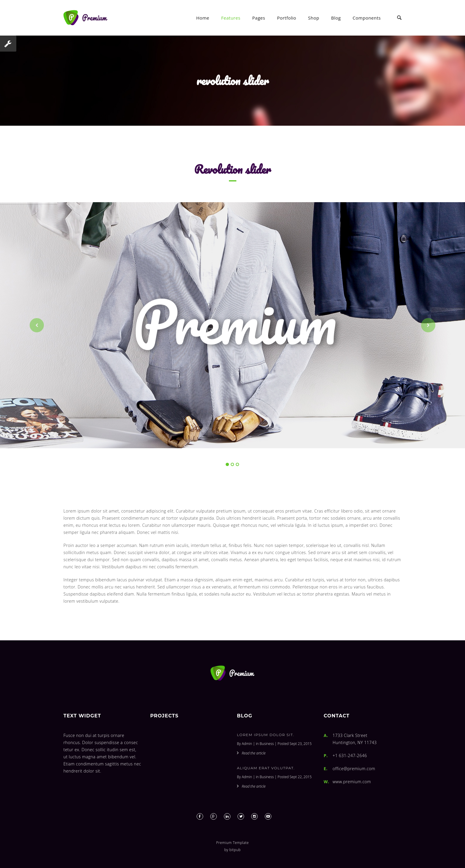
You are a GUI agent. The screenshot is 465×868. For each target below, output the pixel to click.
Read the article (254, 753)
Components (367, 18)
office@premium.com (354, 769)
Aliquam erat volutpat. (266, 768)
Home (203, 18)
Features (231, 18)
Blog (336, 18)
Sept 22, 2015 (301, 777)
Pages (259, 18)
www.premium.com (352, 782)
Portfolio (287, 18)
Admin (247, 744)
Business (267, 744)
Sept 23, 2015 (301, 744)
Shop (314, 18)
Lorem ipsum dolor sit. (266, 735)
